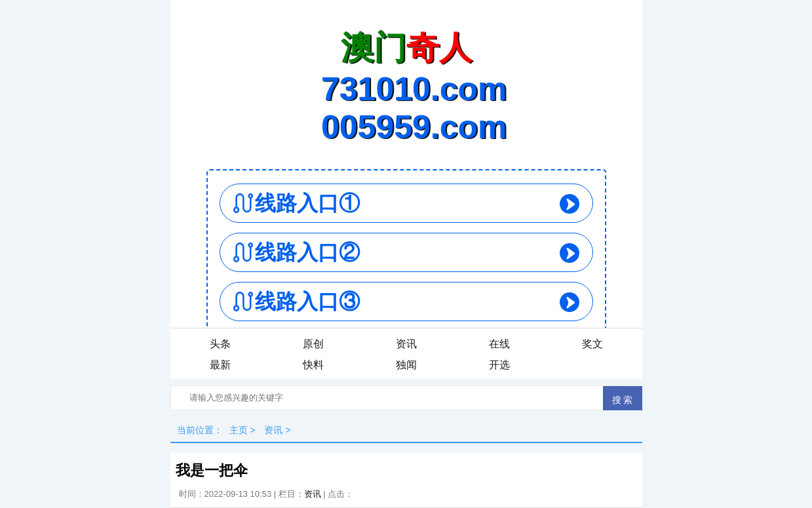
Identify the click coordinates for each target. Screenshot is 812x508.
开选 (499, 365)
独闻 (406, 365)
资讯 (406, 344)
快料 (313, 365)
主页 (239, 430)
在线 (499, 344)
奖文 (592, 344)
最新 (220, 365)
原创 (313, 344)
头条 (220, 344)
